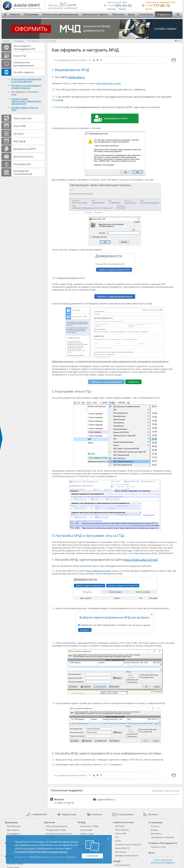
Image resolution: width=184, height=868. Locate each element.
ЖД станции (121, 852)
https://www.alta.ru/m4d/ (108, 83)
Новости (15, 14)
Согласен (92, 856)
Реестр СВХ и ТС (122, 848)
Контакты (111, 9)
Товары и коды (87, 834)
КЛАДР (117, 861)
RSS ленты (151, 814)
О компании (146, 14)
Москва (149, 9)
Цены (131, 14)
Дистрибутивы (14, 826)
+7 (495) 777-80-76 (64, 803)
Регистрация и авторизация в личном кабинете (26, 80)
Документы (156, 834)
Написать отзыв (158, 847)
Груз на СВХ (121, 833)
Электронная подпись (95, 14)
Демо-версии (13, 830)
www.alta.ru (76, 77)
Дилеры (122, 9)
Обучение (118, 14)
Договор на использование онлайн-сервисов (26, 87)
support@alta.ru (106, 799)
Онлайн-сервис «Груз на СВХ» (24, 109)
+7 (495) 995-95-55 (37, 814)
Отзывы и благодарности (163, 843)
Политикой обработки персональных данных (41, 852)
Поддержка (164, 14)
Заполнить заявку (15, 864)
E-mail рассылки (123, 814)
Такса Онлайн (86, 830)
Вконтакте (94, 814)
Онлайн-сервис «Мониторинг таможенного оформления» (26, 101)
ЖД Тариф (120, 826)
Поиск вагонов (122, 830)
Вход (178, 41)
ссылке (59, 100)
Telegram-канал (67, 814)
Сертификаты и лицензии (162, 837)
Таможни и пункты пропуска (128, 844)
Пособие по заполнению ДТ (59, 834)
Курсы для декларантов (57, 826)
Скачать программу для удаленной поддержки (163, 861)
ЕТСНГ (118, 841)
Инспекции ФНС (123, 865)
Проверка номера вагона (127, 855)
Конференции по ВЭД (56, 830)
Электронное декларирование (60, 14)
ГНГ (117, 837)
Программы (31, 14)
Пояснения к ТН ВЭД (89, 826)
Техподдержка (14, 834)
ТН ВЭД (81, 822)
